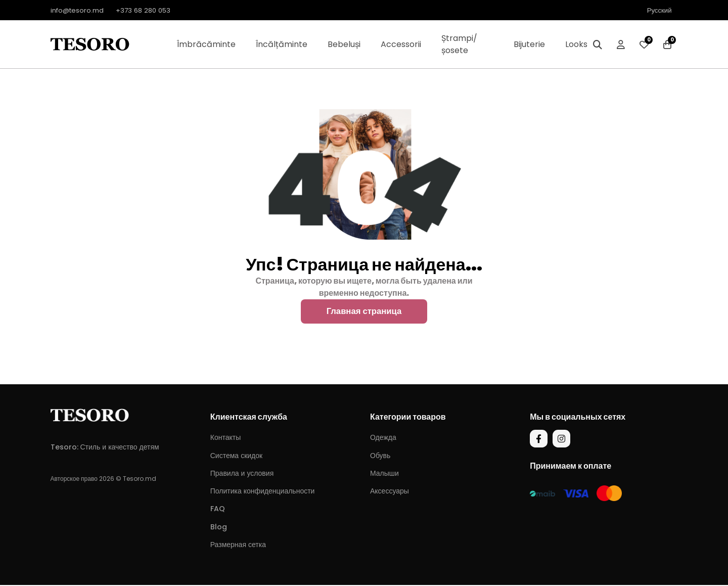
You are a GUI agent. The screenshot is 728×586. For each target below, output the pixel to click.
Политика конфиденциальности (263, 492)
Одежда (383, 439)
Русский (659, 10)
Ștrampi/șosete (459, 44)
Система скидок (236, 457)
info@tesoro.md (79, 10)
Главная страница (364, 312)
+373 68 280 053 (149, 10)
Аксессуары (390, 492)
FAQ (218, 510)
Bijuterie (529, 44)
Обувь (380, 457)
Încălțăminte (282, 44)
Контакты (225, 439)
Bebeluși (344, 44)
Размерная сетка (238, 546)
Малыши (384, 474)
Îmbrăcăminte (206, 44)
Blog (219, 528)
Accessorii (401, 44)
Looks (576, 44)
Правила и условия (242, 474)
